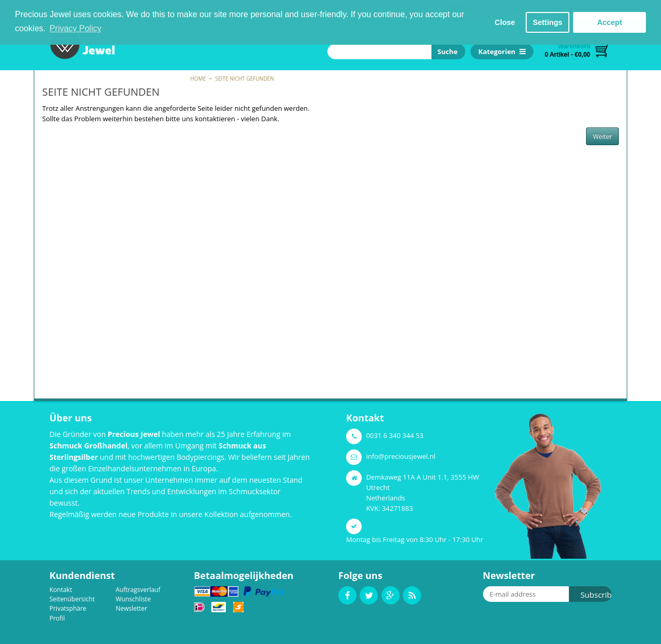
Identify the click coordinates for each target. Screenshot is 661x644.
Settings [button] (548, 22)
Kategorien (502, 51)
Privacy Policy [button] (75, 28)
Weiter (602, 137)
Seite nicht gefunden (245, 79)
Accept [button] (609, 22)
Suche (446, 51)
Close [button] (505, 22)
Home (198, 79)
